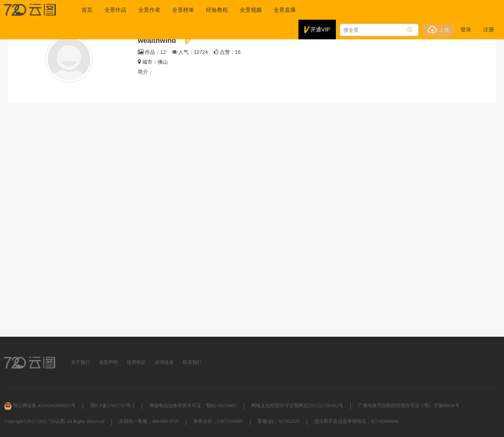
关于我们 (80, 362)
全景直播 (285, 10)
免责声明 (108, 362)
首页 (87, 10)
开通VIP (317, 30)
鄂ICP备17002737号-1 (112, 406)
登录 (466, 30)
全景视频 (251, 10)
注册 (489, 30)
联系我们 (192, 362)
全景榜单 (183, 10)
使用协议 (136, 362)
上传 (438, 30)
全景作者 (149, 10)
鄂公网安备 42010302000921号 (40, 406)
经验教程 (217, 10)
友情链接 (164, 362)
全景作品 (115, 10)
